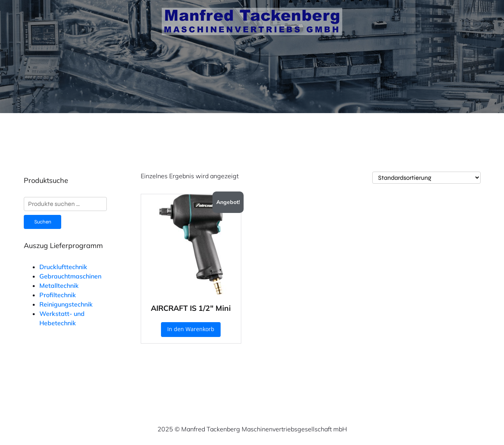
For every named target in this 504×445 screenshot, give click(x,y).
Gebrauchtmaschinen (70, 276)
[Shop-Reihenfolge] (426, 178)
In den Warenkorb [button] (191, 329)
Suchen (43, 222)
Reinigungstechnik (66, 304)
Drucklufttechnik (63, 267)
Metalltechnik (59, 285)
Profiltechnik (58, 295)
